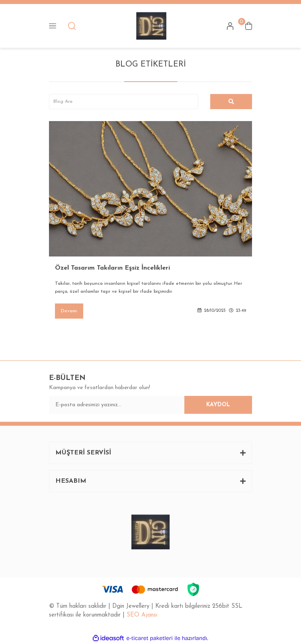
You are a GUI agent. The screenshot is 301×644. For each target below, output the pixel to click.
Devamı (69, 311)
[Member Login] (230, 26)
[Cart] (249, 26)
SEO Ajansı (142, 615)
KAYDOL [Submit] (218, 405)
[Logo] (151, 26)
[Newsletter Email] (150, 405)
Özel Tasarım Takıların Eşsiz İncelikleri (112, 268)
